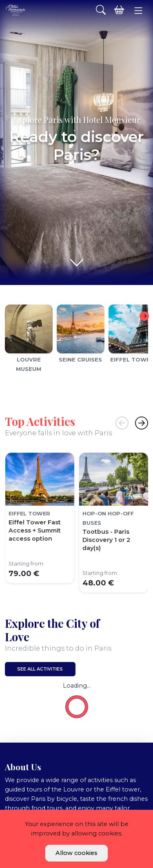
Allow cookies (76, 853)
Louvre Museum (29, 364)
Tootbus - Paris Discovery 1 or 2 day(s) (106, 540)
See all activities (40, 669)
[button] (138, 11)
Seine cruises (80, 359)
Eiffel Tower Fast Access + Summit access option (35, 530)
